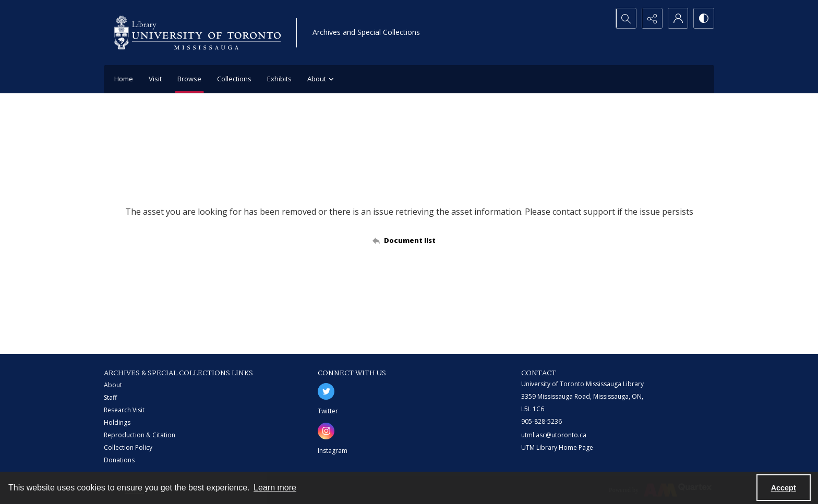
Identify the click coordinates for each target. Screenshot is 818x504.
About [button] (322, 79)
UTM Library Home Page (557, 447)
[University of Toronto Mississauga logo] (197, 33)
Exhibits (279, 79)
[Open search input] (625, 18)
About (113, 385)
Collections (234, 79)
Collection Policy (128, 447)
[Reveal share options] (652, 18)
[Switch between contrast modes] (704, 18)
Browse (189, 79)
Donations (119, 460)
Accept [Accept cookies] (784, 488)
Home (124, 79)
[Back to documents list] (409, 240)
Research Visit (124, 410)
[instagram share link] (326, 431)
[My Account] (678, 18)
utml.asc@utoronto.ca (554, 435)
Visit (155, 79)
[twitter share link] (326, 391)
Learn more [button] (275, 488)
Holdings (117, 422)
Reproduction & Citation (140, 435)
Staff (110, 397)
